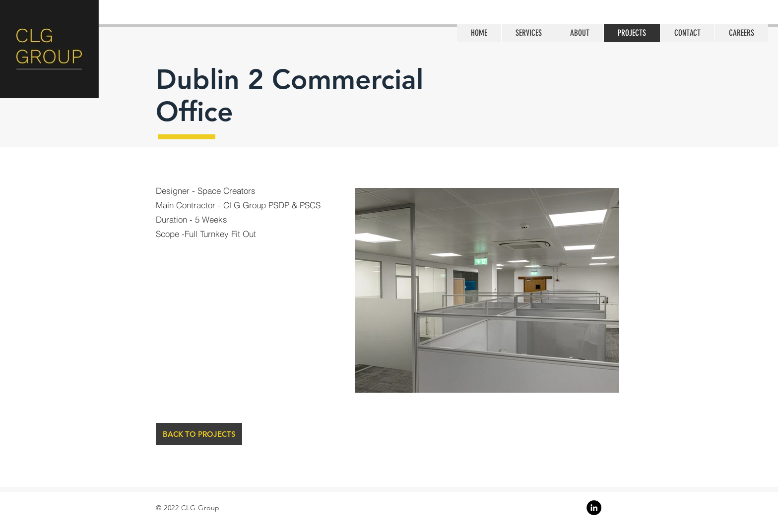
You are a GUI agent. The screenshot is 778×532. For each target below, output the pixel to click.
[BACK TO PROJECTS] (199, 434)
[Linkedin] (594, 508)
